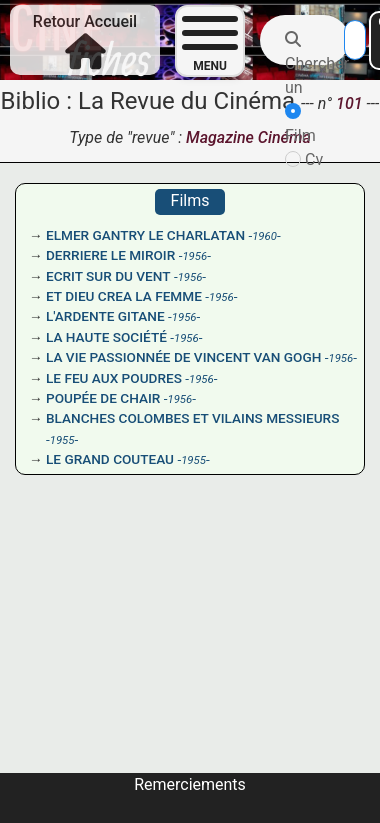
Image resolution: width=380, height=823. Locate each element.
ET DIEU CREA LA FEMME (124, 296)
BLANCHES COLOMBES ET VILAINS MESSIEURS (192, 418)
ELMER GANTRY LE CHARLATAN (145, 235)
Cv (304, 159)
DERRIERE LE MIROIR (110, 255)
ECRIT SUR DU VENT (108, 276)
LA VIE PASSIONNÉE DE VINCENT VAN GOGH (183, 357)
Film (300, 124)
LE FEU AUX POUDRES (114, 378)
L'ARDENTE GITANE (105, 316)
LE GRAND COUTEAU (110, 459)
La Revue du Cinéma (186, 101)
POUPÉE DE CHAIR (103, 398)
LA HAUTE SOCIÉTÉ (106, 337)
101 (351, 103)
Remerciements (190, 784)
